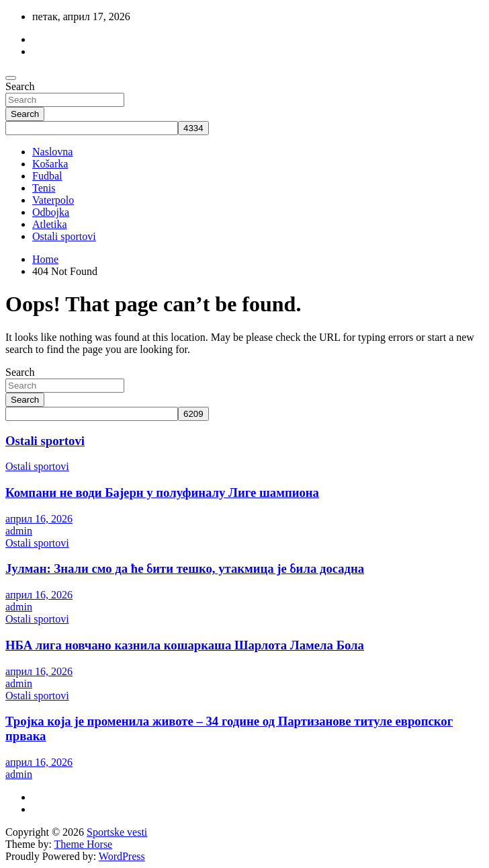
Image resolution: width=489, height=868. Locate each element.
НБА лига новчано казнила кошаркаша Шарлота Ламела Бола (185, 645)
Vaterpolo (53, 200)
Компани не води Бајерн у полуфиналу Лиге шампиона (162, 492)
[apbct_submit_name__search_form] (193, 128)
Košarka (50, 164)
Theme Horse (84, 844)
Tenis (44, 188)
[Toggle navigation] (11, 78)
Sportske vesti (117, 832)
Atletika (50, 224)
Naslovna (52, 152)
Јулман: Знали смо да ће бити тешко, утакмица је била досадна (185, 568)
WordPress (122, 856)
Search (20, 86)
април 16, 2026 (39, 519)
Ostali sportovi (64, 236)
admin (19, 531)
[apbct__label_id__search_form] (92, 128)
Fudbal (47, 176)
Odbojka (51, 212)
